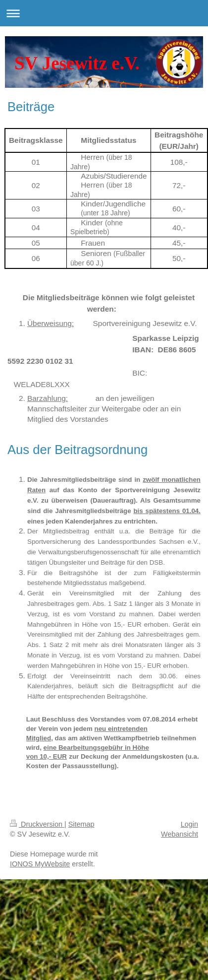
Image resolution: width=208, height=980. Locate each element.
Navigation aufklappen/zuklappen (104, 13)
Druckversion (37, 824)
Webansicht (180, 834)
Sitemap (81, 824)
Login (189, 824)
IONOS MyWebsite (40, 864)
